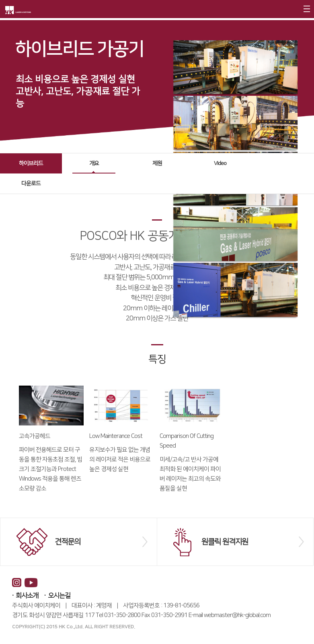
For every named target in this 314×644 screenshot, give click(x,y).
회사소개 (27, 596)
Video (220, 163)
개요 (94, 163)
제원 (157, 163)
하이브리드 (31, 163)
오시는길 (59, 596)
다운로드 (31, 184)
